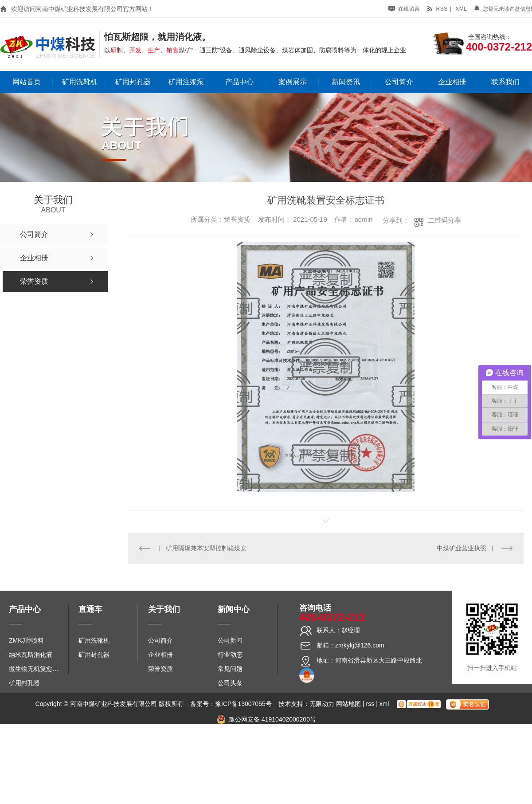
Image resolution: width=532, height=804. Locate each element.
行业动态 (230, 655)
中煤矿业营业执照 (462, 548)
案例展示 (293, 82)
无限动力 (322, 704)
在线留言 (404, 9)
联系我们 (505, 82)
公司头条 (230, 683)
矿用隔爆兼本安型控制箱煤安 (206, 548)
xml (461, 9)
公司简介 (399, 82)
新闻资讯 (346, 82)
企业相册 (452, 82)
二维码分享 (444, 220)
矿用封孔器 (133, 82)
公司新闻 (230, 640)
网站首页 (27, 82)
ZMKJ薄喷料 (26, 640)
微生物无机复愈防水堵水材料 (37, 669)
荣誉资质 (160, 669)
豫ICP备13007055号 (243, 704)
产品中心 (239, 82)
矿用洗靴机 (80, 82)
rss (437, 9)
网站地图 (348, 704)
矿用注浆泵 (186, 82)
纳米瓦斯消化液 (31, 655)
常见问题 (230, 669)
